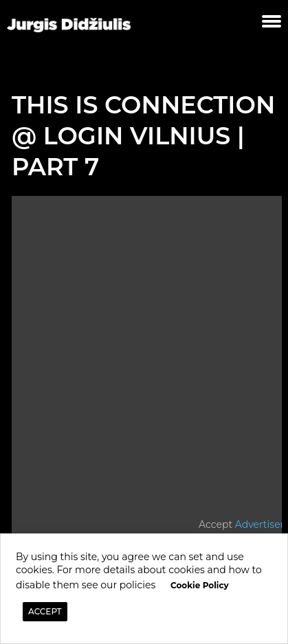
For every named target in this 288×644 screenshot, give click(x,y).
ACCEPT (45, 611)
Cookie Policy (200, 585)
